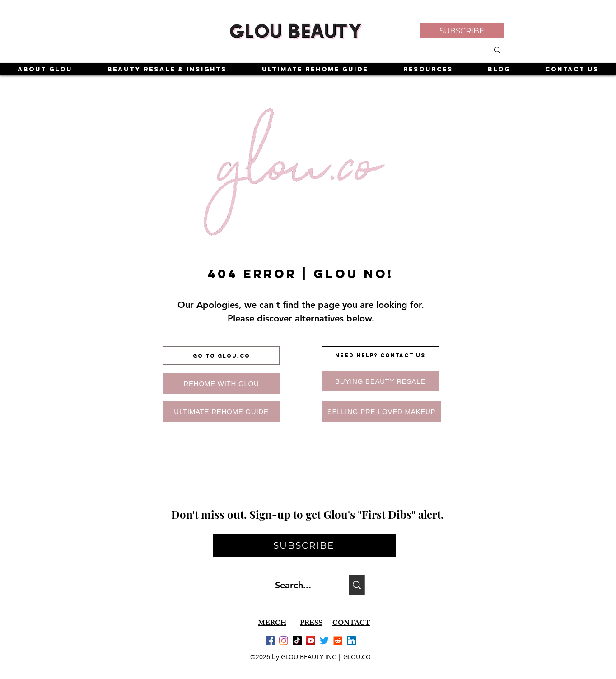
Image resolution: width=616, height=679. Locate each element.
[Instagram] (284, 641)
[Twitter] (324, 641)
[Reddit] (338, 641)
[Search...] (293, 585)
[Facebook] (270, 641)
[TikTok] (297, 641)
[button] (462, 31)
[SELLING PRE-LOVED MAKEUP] (381, 412)
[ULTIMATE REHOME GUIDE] (221, 412)
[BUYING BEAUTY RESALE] (380, 381)
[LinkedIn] (351, 641)
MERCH (272, 623)
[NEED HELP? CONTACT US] (380, 355)
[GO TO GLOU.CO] (221, 356)
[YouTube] (311, 641)
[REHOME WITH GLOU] (221, 384)
